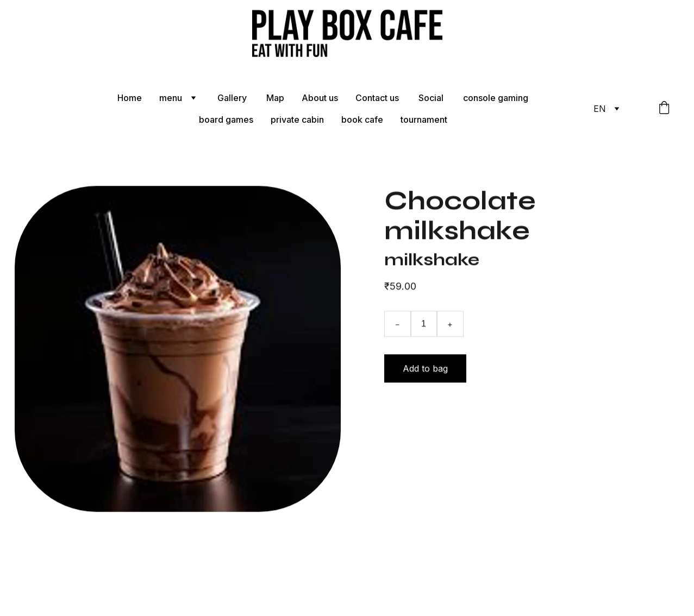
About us (320, 98)
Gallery (233, 98)
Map (275, 98)
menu (171, 98)
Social (432, 98)
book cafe (362, 120)
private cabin (297, 120)
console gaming (496, 98)
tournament (424, 120)
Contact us (378, 98)
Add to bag (425, 371)
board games (226, 120)
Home (130, 98)
